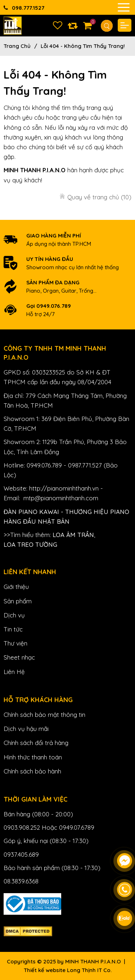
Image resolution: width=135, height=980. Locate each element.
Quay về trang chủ (99, 197)
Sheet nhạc (19, 657)
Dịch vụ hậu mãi (26, 729)
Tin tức (13, 629)
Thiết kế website (45, 970)
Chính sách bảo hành (32, 771)
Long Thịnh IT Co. (89, 970)
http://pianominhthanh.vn (64, 488)
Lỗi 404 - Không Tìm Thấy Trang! (83, 46)
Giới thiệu (16, 587)
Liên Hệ (14, 672)
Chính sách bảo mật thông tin (44, 715)
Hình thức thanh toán (33, 757)
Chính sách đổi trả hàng (36, 743)
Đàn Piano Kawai (31, 512)
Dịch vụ (14, 615)
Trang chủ (17, 46)
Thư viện (15, 643)
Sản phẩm (18, 601)
